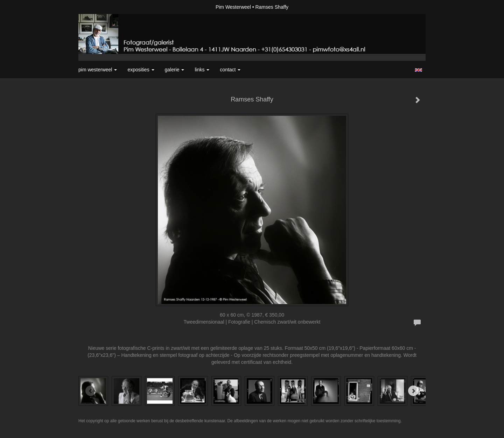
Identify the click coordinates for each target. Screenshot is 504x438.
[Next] (413, 391)
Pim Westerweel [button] (98, 70)
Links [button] (202, 70)
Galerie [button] (175, 70)
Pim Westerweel (233, 7)
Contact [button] (230, 70)
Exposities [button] (141, 70)
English (418, 70)
